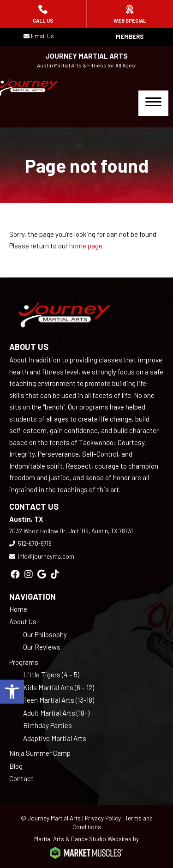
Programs (24, 662)
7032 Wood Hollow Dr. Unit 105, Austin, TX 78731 (71, 531)
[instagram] (29, 574)
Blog (16, 766)
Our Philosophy (45, 634)
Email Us (42, 36)
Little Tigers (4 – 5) (51, 675)
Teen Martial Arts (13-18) (59, 700)
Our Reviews (42, 647)
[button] (12, 692)
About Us (23, 621)
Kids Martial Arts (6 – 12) (59, 687)
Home (18, 609)
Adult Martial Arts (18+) (56, 713)
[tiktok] (55, 574)
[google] (42, 574)
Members (130, 36)
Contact (21, 778)
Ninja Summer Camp (40, 753)
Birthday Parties (48, 725)
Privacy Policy (103, 818)
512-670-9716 (35, 543)
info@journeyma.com (46, 556)
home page (86, 246)
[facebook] (15, 574)
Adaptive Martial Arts (55, 738)
